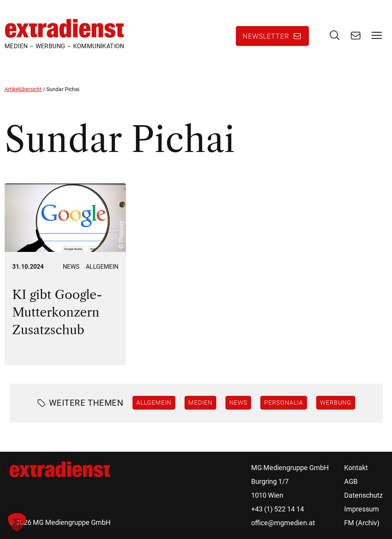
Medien (200, 402)
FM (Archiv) (362, 523)
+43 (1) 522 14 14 (278, 509)
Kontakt (356, 468)
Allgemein (102, 267)
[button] (17, 522)
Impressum (362, 509)
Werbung (336, 402)
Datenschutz (363, 495)
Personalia (284, 402)
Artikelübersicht (23, 89)
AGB (351, 481)
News (71, 267)
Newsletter (266, 36)
